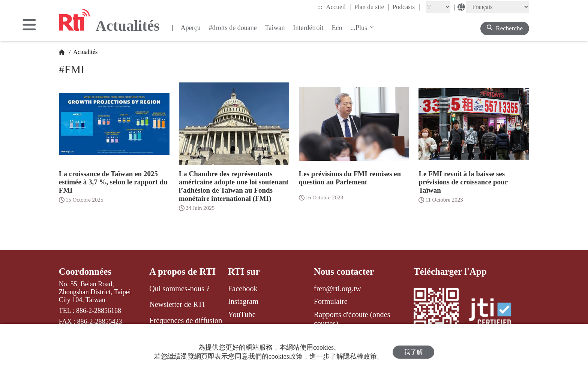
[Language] (498, 7)
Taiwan (275, 28)
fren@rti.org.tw (337, 289)
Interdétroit (308, 28)
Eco (337, 28)
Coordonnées (85, 272)
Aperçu (191, 28)
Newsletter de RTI (177, 304)
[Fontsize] (438, 7)
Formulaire (331, 301)
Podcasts (406, 7)
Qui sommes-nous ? (179, 289)
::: (320, 7)
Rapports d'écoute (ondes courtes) (352, 319)
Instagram (243, 301)
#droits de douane (233, 28)
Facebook (243, 289)
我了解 (413, 352)
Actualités (85, 52)
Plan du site (372, 7)
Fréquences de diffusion (186, 320)
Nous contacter (344, 272)
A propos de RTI (182, 272)
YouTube (242, 314)
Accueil (338, 7)
